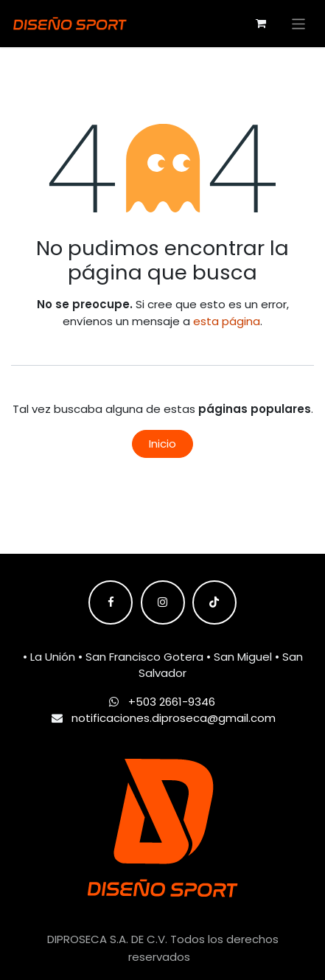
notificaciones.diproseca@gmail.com (174, 718)
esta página (227, 321)
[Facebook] (111, 602)
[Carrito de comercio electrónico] (261, 24)
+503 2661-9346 (172, 702)
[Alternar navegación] (299, 23)
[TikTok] (214, 602)
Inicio (162, 444)
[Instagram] (163, 602)
